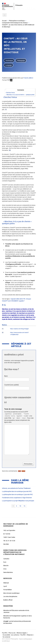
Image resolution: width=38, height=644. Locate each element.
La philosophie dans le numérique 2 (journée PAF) (17, 494)
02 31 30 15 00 (10, 541)
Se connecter (6, 637)
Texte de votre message (13, 409)
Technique (9, 60)
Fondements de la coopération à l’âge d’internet (17, 498)
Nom (6, 376)
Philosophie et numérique (17, 21)
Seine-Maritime (8, 572)
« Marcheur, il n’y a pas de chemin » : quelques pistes (20, 95)
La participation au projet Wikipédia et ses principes (18, 501)
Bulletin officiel (8, 600)
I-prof (5, 586)
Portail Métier (8, 590)
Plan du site (12, 633)
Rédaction (30, 635)
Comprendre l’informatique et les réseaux (15, 23)
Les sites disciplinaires (10, 596)
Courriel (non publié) (12, 385)
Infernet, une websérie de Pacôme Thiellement (16, 488)
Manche (6, 565)
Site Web (6, 544)
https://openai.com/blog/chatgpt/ (20, 329)
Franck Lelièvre (28, 78)
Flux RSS (5, 633)
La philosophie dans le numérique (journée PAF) (17, 491)
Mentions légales (22, 633)
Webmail (6, 583)
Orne (5, 569)
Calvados (6, 559)
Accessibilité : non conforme (11, 635)
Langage (9, 65)
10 (20, 506)
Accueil (4, 21)
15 (24, 506)
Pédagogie (21, 60)
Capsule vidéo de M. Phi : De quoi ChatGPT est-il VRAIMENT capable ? (16, 300)
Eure (5, 562)
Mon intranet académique (11, 593)
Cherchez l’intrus (10, 93)
